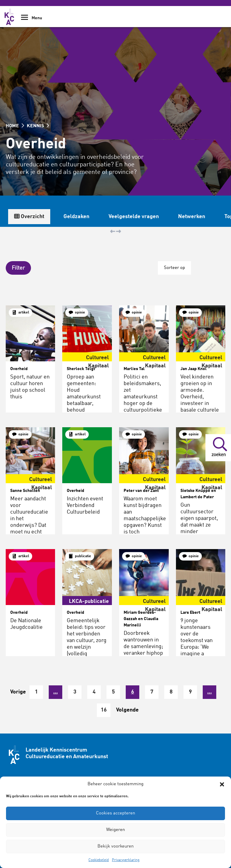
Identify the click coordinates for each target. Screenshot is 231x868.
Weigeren (115, 830)
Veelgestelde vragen (134, 217)
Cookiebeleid (99, 860)
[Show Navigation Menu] (25, 19)
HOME (15, 126)
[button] (222, 784)
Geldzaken (76, 217)
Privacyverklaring (126, 860)
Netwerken (192, 217)
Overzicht (29, 216)
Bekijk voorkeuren (115, 846)
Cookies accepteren (115, 813)
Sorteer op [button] (174, 268)
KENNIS (38, 126)
